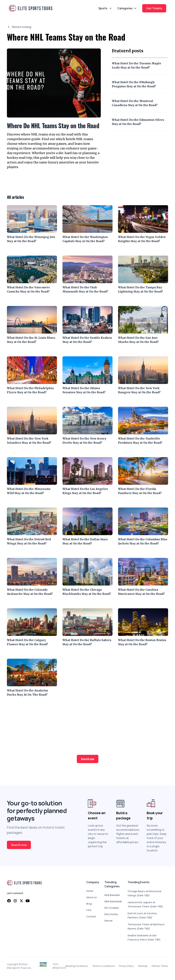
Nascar (109, 921)
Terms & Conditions (103, 966)
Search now (88, 759)
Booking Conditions (77, 966)
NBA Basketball (113, 901)
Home (90, 891)
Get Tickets (154, 8)
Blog (89, 904)
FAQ (89, 910)
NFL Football (112, 908)
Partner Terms (160, 966)
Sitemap (143, 966)
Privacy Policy (126, 966)
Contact (91, 916)
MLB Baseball (112, 895)
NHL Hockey (111, 914)
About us (92, 897)
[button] (127, 8)
